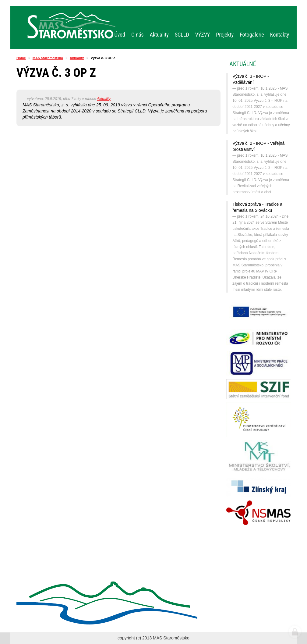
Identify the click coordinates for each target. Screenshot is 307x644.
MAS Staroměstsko (48, 58)
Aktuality (77, 58)
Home (21, 58)
